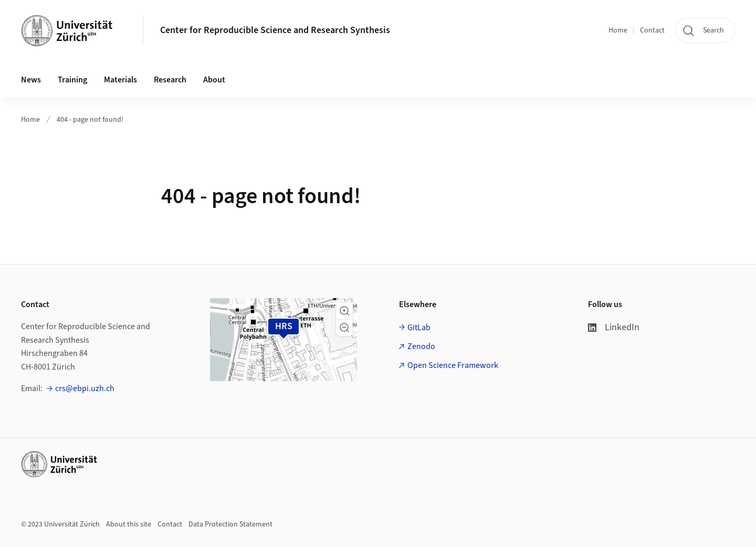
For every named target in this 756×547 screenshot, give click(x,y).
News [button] (31, 80)
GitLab (419, 328)
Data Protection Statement (230, 524)
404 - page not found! (90, 120)
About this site (129, 524)
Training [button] (72, 80)
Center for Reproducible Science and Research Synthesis (275, 30)
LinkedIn (614, 327)
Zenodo (421, 346)
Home (618, 30)
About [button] (214, 80)
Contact (652, 30)
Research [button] (170, 80)
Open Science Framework (453, 365)
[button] (344, 311)
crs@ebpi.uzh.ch (85, 388)
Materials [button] (120, 80)
